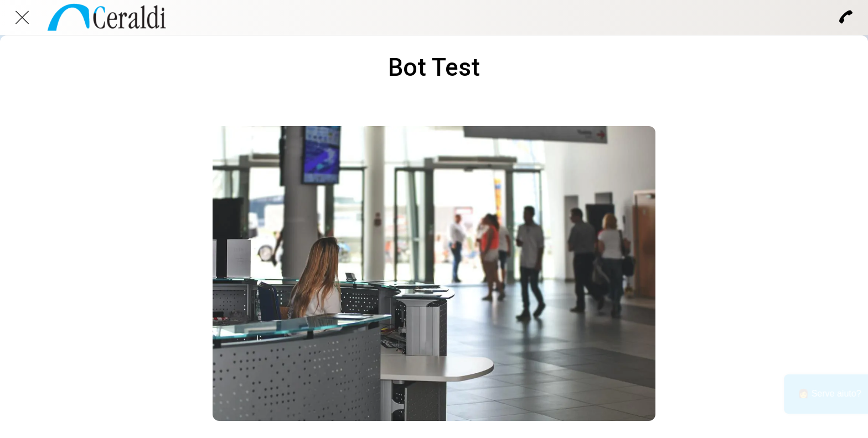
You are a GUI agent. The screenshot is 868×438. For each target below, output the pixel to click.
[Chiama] (846, 18)
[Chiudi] (22, 18)
